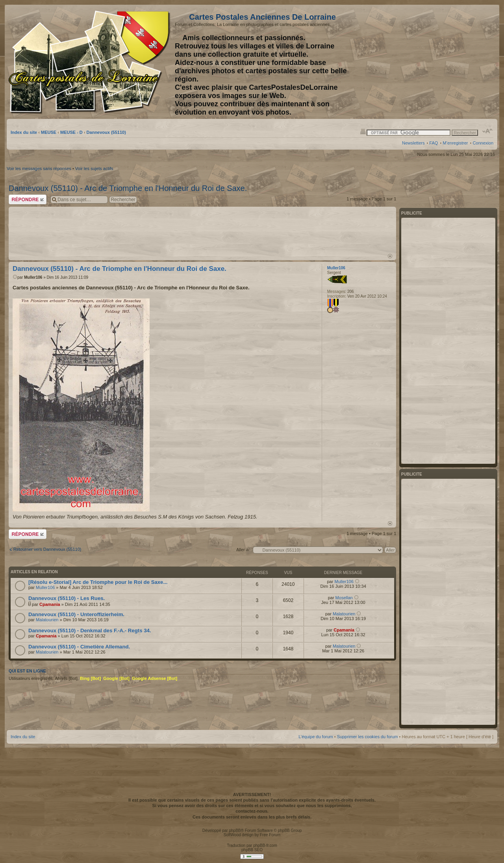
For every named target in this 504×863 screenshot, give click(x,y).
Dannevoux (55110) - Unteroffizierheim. (76, 614)
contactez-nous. (252, 811)
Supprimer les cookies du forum (368, 737)
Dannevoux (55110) (106, 132)
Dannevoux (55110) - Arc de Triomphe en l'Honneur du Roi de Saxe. (128, 188)
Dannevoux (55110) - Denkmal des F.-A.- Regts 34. (90, 631)
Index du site (24, 132)
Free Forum (270, 835)
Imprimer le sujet (363, 131)
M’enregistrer (455, 143)
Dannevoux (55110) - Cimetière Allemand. (79, 647)
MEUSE (49, 132)
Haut (390, 256)
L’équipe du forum (316, 737)
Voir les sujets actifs (94, 169)
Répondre (28, 199)
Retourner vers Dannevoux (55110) (47, 549)
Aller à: (243, 550)
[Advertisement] (431, 62)
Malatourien (47, 620)
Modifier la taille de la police (488, 131)
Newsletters (413, 143)
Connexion (483, 143)
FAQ (434, 143)
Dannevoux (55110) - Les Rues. (67, 598)
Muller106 (33, 277)
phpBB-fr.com (265, 845)
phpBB (235, 831)
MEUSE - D (71, 132)
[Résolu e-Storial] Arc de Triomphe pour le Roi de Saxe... (98, 582)
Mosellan (344, 598)
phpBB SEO (252, 850)
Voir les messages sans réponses (39, 169)
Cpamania (50, 604)
